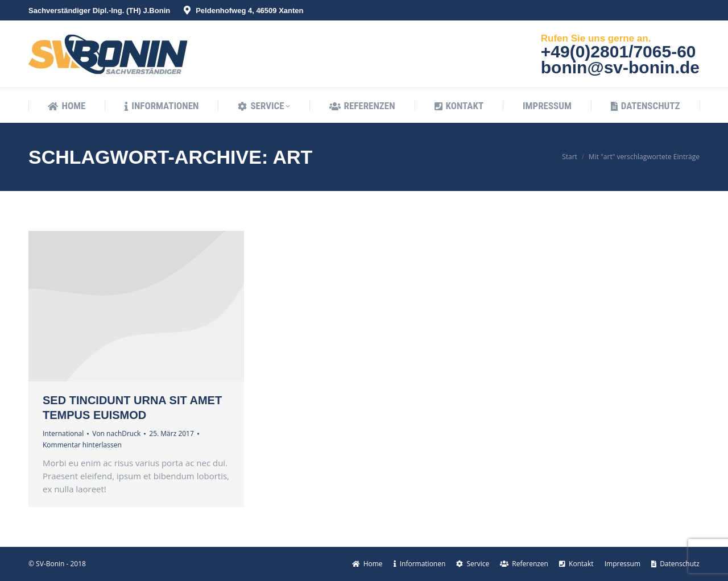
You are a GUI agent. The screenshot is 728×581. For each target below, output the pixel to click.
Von (116, 433)
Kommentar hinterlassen (82, 445)
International (63, 433)
